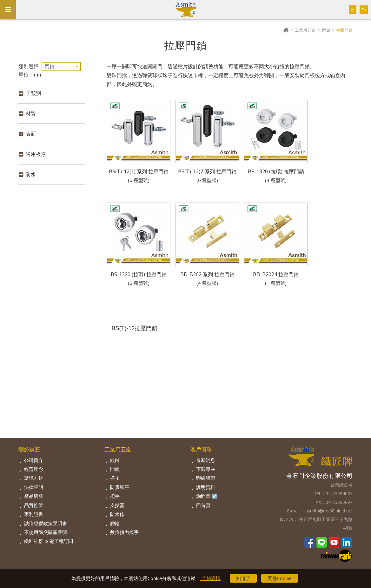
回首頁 (203, 505)
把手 (115, 496)
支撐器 (117, 505)
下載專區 (206, 469)
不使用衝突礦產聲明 (46, 532)
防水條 (117, 514)
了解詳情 (210, 578)
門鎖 (326, 30)
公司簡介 (34, 460)
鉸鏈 (115, 460)
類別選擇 (29, 66)
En (364, 10)
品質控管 (34, 505)
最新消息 (206, 460)
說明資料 (206, 487)
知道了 (243, 578)
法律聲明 (34, 487)
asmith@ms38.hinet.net (328, 511)
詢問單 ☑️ (207, 496)
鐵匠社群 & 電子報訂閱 (49, 541)
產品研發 (34, 496)
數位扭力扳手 (124, 532)
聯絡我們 (206, 478)
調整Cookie (280, 578)
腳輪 (115, 523)
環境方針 (34, 478)
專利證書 (34, 514)
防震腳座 (120, 487)
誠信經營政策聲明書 (46, 523)
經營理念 (34, 469)
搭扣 (115, 478)
